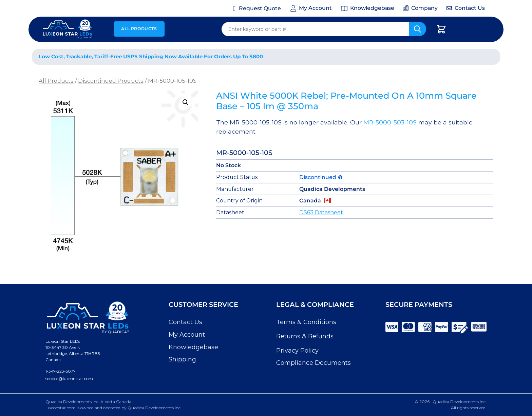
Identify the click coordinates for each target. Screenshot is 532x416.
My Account (187, 335)
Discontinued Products (111, 81)
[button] (186, 102)
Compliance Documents (313, 363)
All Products (139, 29)
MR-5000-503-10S (390, 122)
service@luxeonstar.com (69, 379)
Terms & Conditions (306, 322)
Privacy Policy (297, 351)
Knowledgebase (193, 347)
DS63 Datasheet (321, 212)
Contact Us (185, 322)
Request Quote (260, 8)
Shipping (182, 359)
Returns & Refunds (305, 336)
